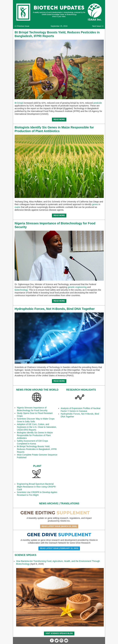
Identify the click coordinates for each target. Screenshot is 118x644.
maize (17, 207)
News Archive (49, 504)
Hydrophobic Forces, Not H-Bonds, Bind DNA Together (55, 309)
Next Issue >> (98, 26)
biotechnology (21, 290)
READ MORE (59, 119)
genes (95, 204)
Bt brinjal (19, 103)
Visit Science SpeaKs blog (59, 633)
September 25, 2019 (59, 26)
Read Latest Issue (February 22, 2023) (59, 548)
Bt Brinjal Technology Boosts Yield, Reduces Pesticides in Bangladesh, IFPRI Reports (37, 449)
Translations (70, 504)
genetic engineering (77, 287)
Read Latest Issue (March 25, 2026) (59, 526)
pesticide (98, 103)
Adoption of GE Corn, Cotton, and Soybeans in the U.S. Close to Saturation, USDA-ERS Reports (37, 427)
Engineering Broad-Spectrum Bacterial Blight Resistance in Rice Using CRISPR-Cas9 (37, 487)
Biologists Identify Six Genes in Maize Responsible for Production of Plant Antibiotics (35, 435)
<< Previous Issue (22, 26)
